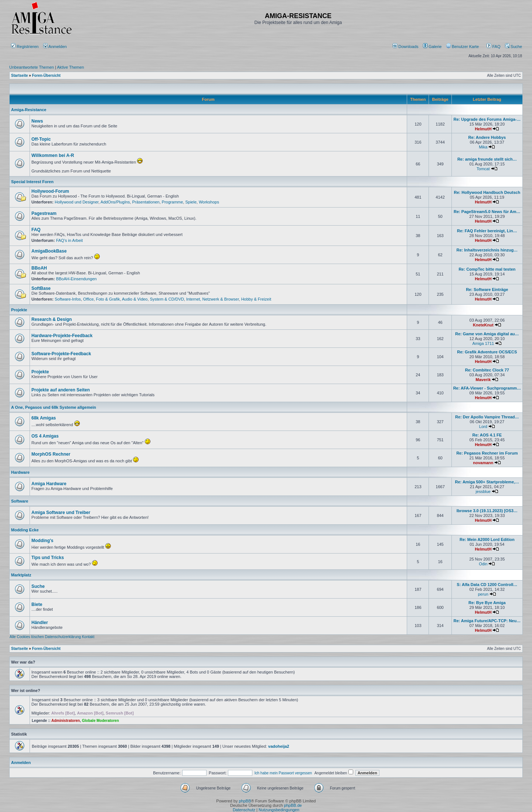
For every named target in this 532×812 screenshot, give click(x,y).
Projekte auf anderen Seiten (61, 390)
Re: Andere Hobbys (487, 137)
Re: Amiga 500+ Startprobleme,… (487, 482)
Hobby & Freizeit (256, 299)
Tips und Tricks (48, 558)
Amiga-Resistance (29, 110)
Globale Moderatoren (100, 721)
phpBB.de (293, 805)
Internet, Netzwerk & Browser (212, 299)
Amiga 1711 (483, 343)
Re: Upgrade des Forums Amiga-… (487, 119)
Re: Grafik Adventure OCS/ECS (487, 352)
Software (20, 501)
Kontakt (88, 637)
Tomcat (483, 169)
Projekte (19, 310)
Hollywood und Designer (77, 202)
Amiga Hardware (49, 484)
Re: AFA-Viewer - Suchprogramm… (487, 388)
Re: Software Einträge (487, 289)
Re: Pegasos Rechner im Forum (487, 453)
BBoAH (39, 268)
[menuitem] (406, 47)
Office (88, 299)
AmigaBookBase (49, 251)
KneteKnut (483, 325)
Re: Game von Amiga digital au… (487, 334)
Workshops (209, 202)
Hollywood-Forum (50, 191)
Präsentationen (146, 202)
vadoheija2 (279, 746)
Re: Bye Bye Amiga (487, 603)
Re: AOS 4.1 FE (487, 435)
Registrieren (25, 47)
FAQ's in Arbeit (69, 240)
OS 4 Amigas (45, 436)
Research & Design (52, 319)
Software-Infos (68, 299)
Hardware (20, 472)
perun (483, 594)
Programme (172, 202)
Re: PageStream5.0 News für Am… (487, 212)
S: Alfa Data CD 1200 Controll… (487, 585)
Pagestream (44, 213)
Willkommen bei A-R (53, 155)
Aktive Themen (70, 67)
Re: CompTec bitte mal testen (487, 269)
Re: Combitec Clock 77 (487, 370)
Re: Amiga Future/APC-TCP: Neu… (487, 621)
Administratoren (66, 721)
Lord (483, 426)
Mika (483, 147)
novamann (483, 463)
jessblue (483, 491)
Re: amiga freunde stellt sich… (487, 159)
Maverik (483, 380)
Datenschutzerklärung (63, 637)
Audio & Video (135, 299)
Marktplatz (21, 575)
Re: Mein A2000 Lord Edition (487, 539)
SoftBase (41, 288)
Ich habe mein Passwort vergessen (283, 773)
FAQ (493, 47)
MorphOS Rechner (51, 454)
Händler (40, 623)
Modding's (42, 541)
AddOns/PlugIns (115, 202)
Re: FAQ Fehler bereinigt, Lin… (487, 231)
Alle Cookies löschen (27, 637)
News (37, 121)
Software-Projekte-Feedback (61, 354)
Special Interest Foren (32, 182)
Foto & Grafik (108, 299)
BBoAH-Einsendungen (76, 279)
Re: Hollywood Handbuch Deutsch (487, 192)
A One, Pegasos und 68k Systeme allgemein (54, 407)
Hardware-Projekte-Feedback (62, 336)
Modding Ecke (25, 530)
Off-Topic (41, 139)
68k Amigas (44, 418)
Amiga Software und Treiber (61, 513)
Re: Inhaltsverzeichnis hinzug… (487, 250)
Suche (514, 47)
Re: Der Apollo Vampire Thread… (487, 417)
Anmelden (56, 47)
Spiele (191, 202)
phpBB (245, 801)
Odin (483, 564)
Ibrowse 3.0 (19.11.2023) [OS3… (487, 511)
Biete (37, 604)
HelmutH (483, 129)
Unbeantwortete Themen (32, 67)
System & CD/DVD (167, 299)
